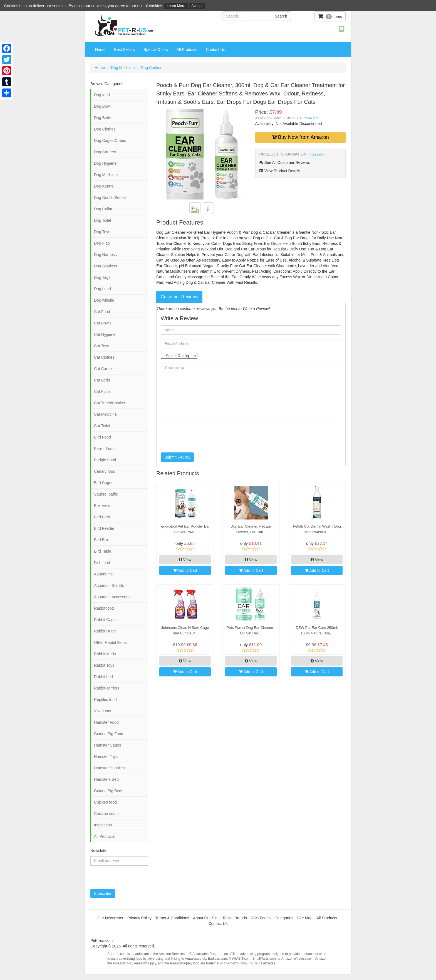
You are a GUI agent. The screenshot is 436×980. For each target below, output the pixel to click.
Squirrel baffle (106, 494)
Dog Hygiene (105, 163)
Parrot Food (104, 449)
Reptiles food (105, 700)
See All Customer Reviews (285, 162)
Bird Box (101, 540)
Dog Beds (102, 118)
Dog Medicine (123, 68)
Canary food (105, 471)
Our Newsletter (111, 918)
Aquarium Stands (109, 585)
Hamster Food (106, 722)
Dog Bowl (102, 106)
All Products (187, 50)
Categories (284, 918)
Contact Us (215, 50)
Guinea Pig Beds (109, 791)
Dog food (102, 95)
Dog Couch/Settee (110, 198)
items (330, 16)
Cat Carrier (103, 369)
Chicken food (105, 802)
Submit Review (177, 457)
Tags (227, 918)
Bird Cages (104, 483)
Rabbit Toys (104, 665)
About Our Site (206, 918)
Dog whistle (104, 300)
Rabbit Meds (105, 654)
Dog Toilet (103, 220)
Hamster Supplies (109, 768)
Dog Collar (103, 209)
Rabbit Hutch (105, 631)
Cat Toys (101, 346)
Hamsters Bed (106, 779)
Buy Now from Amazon (300, 137)
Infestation (103, 825)
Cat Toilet (102, 426)
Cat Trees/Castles (109, 403)
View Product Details (280, 171)
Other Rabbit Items (110, 642)
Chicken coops (107, 814)
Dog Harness (105, 255)
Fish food (102, 563)
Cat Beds (102, 380)
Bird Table (103, 551)
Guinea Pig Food (109, 734)
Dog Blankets (106, 266)
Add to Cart (185, 570)
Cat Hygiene (105, 334)
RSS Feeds (261, 918)
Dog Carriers (105, 152)
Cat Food (102, 312)
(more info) (311, 118)
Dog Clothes (105, 129)
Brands (241, 918)
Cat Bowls (103, 323)
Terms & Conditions (172, 918)
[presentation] (203, 437)
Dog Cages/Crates (110, 141)
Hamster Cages (107, 745)
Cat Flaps (102, 391)
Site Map (305, 918)
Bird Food (102, 437)
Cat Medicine (105, 414)
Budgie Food (105, 460)
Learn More (176, 6)
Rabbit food (104, 608)
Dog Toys (102, 232)
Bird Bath (102, 517)
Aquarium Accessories (113, 597)
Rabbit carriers (107, 688)
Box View (102, 506)
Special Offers (156, 50)
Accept (197, 6)
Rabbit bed (103, 677)
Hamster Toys (106, 757)
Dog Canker (151, 68)
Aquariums (103, 574)
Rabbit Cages (106, 620)
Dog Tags (102, 277)
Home (100, 50)
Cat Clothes (104, 357)
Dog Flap (102, 243)
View (185, 560)
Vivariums (102, 711)
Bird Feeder (104, 528)
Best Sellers (124, 50)
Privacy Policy (139, 918)
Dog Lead (102, 289)
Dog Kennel (104, 186)
